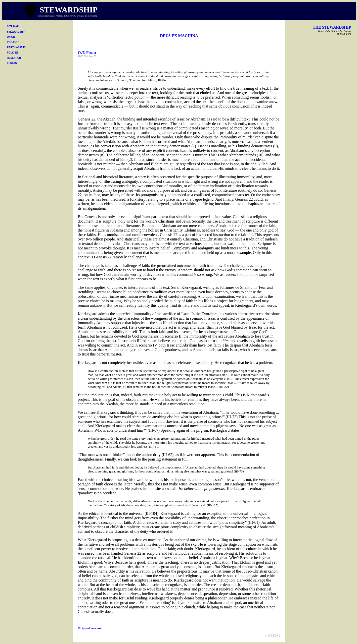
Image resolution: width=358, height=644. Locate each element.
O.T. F (87, 53)
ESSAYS (12, 63)
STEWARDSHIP (16, 32)
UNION (11, 37)
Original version (89, 628)
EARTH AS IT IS (16, 47)
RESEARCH (14, 58)
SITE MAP (13, 27)
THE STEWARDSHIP (332, 27)
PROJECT (13, 42)
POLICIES (13, 53)
